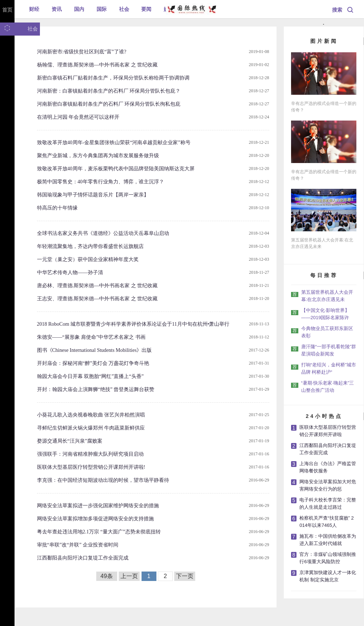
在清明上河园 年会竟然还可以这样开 (78, 117)
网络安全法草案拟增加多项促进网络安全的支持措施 (95, 519)
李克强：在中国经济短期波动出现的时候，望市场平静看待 (103, 480)
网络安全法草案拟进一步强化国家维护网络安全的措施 (98, 506)
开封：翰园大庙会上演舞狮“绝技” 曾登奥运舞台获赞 (96, 389)
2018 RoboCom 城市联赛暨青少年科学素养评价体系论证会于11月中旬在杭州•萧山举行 (133, 324)
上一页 (129, 576)
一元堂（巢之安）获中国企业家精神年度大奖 (88, 259)
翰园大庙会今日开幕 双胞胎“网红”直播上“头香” (90, 376)
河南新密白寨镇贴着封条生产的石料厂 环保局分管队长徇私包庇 (109, 104)
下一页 (185, 576)
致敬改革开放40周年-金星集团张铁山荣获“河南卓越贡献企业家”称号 (114, 143)
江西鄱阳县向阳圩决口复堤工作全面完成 (83, 558)
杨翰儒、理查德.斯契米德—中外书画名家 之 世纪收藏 (97, 65)
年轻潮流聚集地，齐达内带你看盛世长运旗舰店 (90, 246)
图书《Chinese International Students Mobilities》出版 (95, 350)
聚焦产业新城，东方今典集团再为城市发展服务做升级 (98, 156)
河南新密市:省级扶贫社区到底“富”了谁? (82, 52)
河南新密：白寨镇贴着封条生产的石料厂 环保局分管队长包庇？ (109, 91)
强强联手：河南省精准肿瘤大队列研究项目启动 (90, 454)
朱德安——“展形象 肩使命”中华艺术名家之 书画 (91, 337)
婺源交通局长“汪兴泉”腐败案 (70, 441)
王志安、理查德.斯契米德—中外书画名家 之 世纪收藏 (97, 299)
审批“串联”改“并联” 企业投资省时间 (78, 545)
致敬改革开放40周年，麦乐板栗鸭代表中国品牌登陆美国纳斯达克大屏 (116, 169)
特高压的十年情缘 (57, 208)
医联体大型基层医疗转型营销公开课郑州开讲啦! (91, 467)
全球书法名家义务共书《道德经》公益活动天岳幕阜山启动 (103, 233)
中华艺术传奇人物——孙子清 (70, 273)
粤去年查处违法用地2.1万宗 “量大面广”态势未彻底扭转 (99, 532)
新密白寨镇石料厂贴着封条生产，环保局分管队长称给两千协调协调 (113, 78)
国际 (102, 9)
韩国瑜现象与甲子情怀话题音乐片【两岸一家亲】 (93, 195)
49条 (107, 576)
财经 (34, 9)
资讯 (57, 9)
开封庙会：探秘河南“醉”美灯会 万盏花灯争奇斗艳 (93, 363)
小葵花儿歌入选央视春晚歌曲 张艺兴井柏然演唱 (91, 415)
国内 (79, 9)
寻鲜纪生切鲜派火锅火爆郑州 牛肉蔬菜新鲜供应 (91, 428)
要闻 (146, 9)
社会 (124, 9)
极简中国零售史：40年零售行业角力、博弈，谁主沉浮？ (101, 182)
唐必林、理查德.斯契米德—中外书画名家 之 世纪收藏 (97, 286)
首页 (7, 10)
